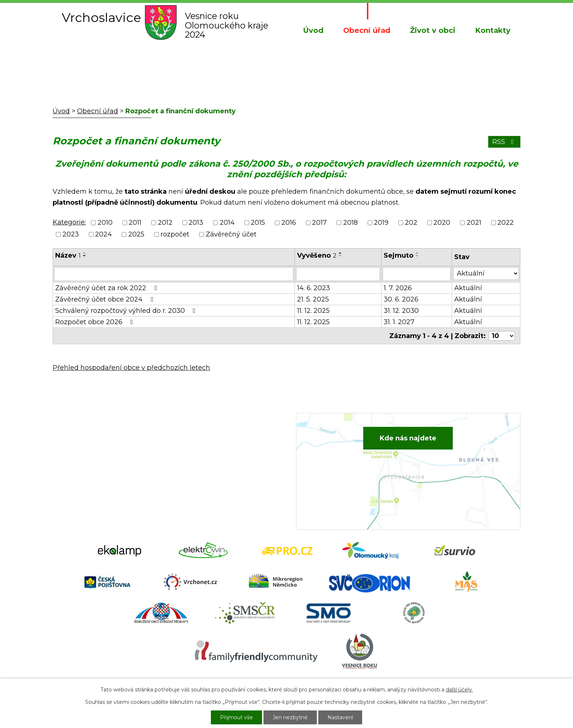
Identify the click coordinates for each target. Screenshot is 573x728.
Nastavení (340, 717)
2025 (136, 234)
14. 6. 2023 (314, 288)
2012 (165, 223)
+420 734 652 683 (216, 454)
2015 (258, 223)
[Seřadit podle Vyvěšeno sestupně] (341, 256)
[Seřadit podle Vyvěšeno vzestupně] (341, 253)
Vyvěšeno (317, 255)
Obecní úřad (367, 30)
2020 (442, 223)
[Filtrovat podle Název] (174, 274)
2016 (289, 223)
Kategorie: (69, 222)
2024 (103, 234)
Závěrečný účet (231, 234)
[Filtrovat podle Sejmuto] (417, 274)
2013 (196, 223)
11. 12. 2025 (313, 311)
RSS (504, 142)
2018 (350, 223)
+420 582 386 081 (215, 443)
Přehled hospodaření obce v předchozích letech (131, 368)
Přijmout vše (236, 717)
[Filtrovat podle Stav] (486, 274)
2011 (135, 223)
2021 (474, 223)
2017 (319, 223)
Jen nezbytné (290, 717)
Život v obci (433, 30)
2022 (506, 223)
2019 (381, 223)
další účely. (459, 690)
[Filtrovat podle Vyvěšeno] (338, 274)
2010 (105, 223)
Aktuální (468, 288)
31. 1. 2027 (399, 322)
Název (68, 255)
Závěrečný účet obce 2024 (106, 299)
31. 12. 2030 (401, 311)
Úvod (313, 30)
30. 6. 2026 (401, 299)
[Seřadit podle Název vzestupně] (85, 253)
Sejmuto (399, 255)
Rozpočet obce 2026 (96, 322)
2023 (71, 234)
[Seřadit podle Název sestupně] (85, 256)
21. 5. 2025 (313, 299)
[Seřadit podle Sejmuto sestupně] (417, 256)
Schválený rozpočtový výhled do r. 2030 (127, 311)
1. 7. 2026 (398, 288)
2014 (227, 223)
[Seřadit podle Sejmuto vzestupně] (417, 253)
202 (411, 223)
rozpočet (175, 234)
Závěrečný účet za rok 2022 (107, 288)
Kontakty (493, 30)
